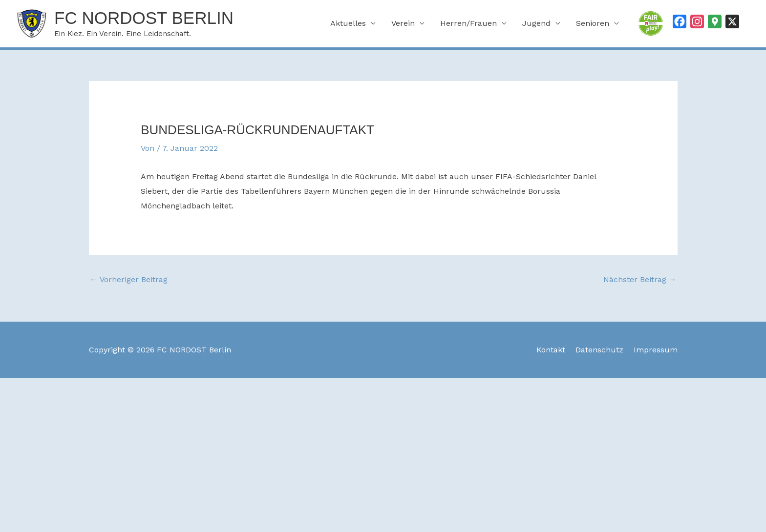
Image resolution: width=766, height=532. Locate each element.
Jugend (536, 23)
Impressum (656, 350)
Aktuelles (348, 23)
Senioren (593, 23)
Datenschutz (599, 350)
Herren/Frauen (468, 23)
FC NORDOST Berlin (144, 18)
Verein (403, 23)
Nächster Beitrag (640, 279)
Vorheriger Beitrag (129, 279)
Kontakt (551, 350)
